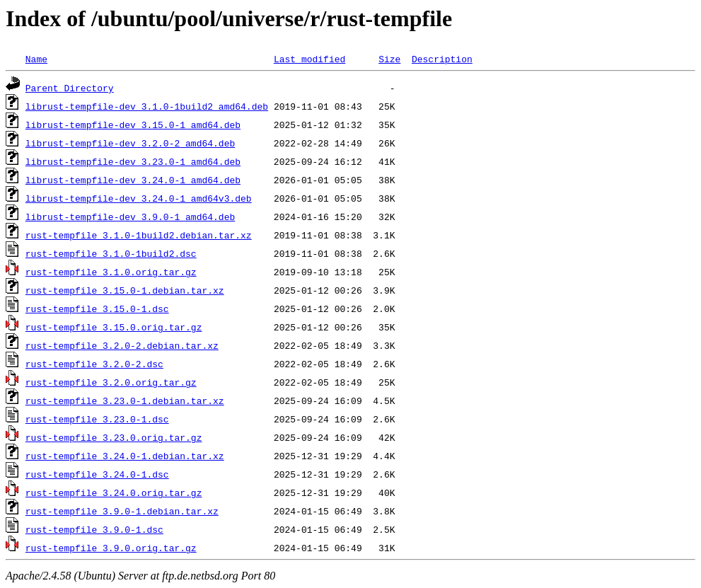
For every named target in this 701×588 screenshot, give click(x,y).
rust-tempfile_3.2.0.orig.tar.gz (111, 382)
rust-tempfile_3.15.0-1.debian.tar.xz (125, 290)
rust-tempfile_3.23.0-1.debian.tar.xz (125, 400)
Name (36, 59)
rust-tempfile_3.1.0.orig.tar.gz (111, 272)
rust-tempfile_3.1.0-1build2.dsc (111, 253)
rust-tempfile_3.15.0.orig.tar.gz (114, 327)
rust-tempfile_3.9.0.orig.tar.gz (111, 548)
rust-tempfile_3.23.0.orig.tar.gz (114, 437)
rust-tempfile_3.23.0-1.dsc (97, 419)
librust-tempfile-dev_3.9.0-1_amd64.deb (130, 217)
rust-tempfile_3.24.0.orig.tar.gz (114, 492)
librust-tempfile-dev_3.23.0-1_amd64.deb (133, 161)
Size (389, 59)
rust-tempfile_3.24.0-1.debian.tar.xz (125, 456)
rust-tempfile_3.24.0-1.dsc (97, 474)
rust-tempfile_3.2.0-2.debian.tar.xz (122, 345)
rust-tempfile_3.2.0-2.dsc (94, 364)
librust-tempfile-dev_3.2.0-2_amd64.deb (130, 143)
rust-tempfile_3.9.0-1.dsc (94, 529)
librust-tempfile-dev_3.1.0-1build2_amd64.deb (147, 106)
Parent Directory (70, 88)
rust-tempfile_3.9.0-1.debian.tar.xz (122, 511)
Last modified (309, 59)
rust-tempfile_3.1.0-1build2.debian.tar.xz (139, 235)
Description (442, 59)
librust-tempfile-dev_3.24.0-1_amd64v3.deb (139, 198)
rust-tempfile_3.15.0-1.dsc (97, 309)
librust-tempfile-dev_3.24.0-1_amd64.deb (133, 180)
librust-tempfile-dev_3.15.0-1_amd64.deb (133, 125)
